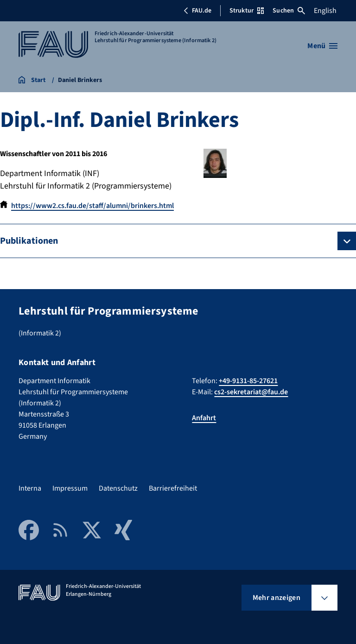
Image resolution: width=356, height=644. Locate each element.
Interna (30, 488)
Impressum (70, 488)
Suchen (289, 11)
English (325, 11)
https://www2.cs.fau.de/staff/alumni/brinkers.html (92, 206)
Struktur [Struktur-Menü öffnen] (247, 11)
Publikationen (29, 241)
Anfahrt (204, 418)
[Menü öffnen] (322, 46)
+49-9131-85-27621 (248, 381)
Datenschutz (118, 488)
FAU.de (197, 11)
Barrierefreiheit (173, 488)
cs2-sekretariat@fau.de (251, 392)
